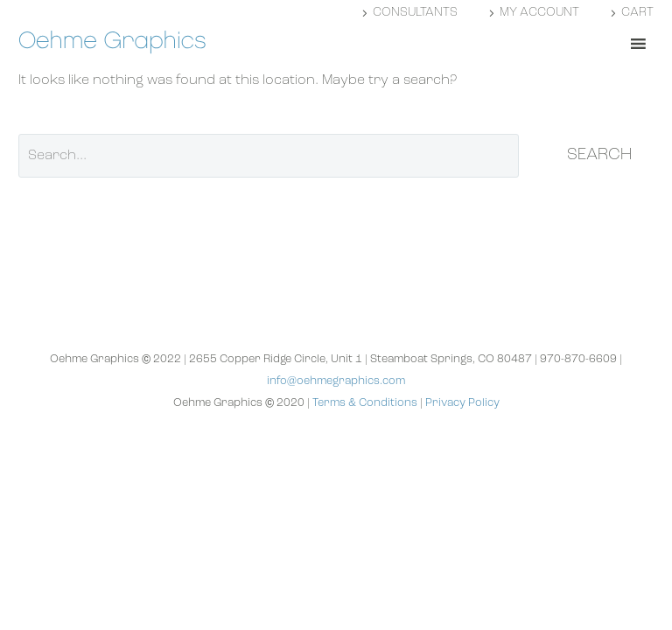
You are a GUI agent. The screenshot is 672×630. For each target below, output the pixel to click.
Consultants (415, 13)
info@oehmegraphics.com (336, 381)
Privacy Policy (462, 403)
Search (599, 155)
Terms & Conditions (365, 403)
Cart (637, 13)
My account (539, 13)
